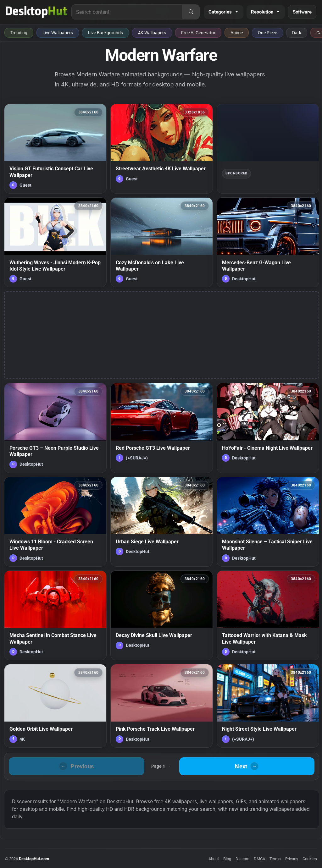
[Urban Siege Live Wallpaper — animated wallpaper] (162, 522)
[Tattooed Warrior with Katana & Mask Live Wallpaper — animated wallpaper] (268, 615)
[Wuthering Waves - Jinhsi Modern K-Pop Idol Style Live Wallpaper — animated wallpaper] (55, 242)
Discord (242, 859)
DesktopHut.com (34, 859)
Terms (275, 859)
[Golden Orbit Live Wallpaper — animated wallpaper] (55, 706)
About (214, 859)
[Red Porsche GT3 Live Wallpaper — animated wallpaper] (162, 428)
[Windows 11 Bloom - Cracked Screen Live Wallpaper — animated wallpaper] (55, 522)
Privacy (292, 859)
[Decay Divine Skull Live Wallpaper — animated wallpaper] (162, 615)
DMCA (259, 859)
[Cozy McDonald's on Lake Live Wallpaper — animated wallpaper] (162, 242)
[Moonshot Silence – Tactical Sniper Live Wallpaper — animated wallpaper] (268, 522)
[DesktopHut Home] (36, 12)
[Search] (191, 12)
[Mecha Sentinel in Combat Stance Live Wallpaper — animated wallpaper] (55, 615)
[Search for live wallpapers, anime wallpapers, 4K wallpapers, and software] (127, 12)
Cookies (310, 859)
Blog (227, 859)
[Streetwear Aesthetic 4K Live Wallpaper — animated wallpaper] (162, 149)
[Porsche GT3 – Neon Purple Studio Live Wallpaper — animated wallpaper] (55, 428)
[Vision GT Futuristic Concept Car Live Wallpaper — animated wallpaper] (55, 149)
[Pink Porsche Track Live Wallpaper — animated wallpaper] (162, 706)
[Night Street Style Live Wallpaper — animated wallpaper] (268, 706)
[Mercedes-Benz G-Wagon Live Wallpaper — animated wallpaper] (268, 242)
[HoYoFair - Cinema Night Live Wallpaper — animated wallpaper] (268, 428)
